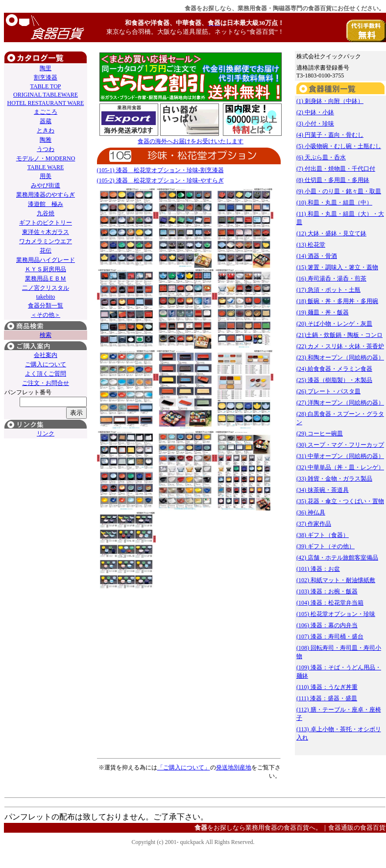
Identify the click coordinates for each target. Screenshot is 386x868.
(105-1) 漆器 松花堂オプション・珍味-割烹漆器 (160, 170)
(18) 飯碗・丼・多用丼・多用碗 (337, 301)
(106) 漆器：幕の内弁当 (327, 625)
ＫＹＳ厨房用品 (46, 269)
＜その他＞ (46, 315)
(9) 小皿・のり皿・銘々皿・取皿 (339, 191)
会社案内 (46, 355)
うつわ (46, 149)
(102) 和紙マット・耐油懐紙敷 (336, 580)
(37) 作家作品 (314, 524)
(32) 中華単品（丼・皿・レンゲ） (340, 467)
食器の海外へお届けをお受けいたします (191, 141)
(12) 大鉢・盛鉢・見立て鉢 (331, 233)
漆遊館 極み (46, 204)
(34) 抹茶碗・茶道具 (323, 490)
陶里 (46, 68)
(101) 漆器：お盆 (318, 569)
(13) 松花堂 (311, 245)
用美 (46, 176)
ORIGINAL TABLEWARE (46, 95)
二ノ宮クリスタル (46, 288)
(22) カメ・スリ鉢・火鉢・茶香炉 (340, 346)
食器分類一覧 (46, 306)
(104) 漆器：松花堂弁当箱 (330, 603)
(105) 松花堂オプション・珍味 (336, 614)
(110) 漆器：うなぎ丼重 (327, 687)
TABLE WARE (46, 167)
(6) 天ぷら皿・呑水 (321, 157)
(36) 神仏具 (311, 512)
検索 (46, 335)
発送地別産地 (234, 767)
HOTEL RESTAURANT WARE (46, 103)
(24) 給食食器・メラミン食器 (334, 369)
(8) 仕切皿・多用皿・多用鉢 (333, 180)
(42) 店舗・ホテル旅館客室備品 (337, 558)
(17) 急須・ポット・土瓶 (328, 290)
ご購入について (46, 364)
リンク (46, 434)
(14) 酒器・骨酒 (317, 256)
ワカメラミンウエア (46, 241)
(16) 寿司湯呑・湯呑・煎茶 (331, 279)
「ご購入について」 (184, 767)
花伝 (46, 251)
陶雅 (46, 140)
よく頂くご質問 (46, 374)
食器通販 (341, 828)
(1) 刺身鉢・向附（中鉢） (330, 101)
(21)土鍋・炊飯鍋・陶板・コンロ (339, 335)
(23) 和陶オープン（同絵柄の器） (340, 357)
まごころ (46, 112)
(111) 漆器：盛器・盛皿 (327, 698)
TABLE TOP (46, 86)
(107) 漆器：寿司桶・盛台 (330, 637)
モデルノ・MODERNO (46, 158)
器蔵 (46, 121)
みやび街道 (46, 185)
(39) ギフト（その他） (326, 546)
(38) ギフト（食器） (323, 535)
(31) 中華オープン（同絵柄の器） (340, 456)
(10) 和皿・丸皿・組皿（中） (334, 203)
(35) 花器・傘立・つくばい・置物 (340, 501)
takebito (46, 297)
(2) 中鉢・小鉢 (315, 112)
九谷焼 (46, 213)
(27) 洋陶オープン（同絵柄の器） (340, 403)
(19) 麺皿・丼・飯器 (323, 312)
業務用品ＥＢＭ (46, 279)
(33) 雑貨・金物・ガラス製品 (334, 479)
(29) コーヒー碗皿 (320, 434)
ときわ (46, 130)
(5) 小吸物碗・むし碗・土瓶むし (339, 146)
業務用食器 (252, 8)
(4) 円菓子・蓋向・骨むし (330, 135)
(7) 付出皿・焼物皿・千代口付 (336, 169)
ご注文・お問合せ (46, 383)
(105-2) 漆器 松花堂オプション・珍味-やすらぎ (160, 180)
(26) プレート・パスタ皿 (328, 391)
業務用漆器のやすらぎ (46, 195)
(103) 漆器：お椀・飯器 (327, 591)
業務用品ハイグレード (46, 260)
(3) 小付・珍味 (315, 124)
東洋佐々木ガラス (46, 232)
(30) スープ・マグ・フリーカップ (340, 445)
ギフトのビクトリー (46, 223)
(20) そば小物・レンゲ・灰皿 (334, 324)
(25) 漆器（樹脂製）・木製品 (334, 380)
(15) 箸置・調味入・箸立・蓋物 (337, 267)
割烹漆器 (46, 77)
